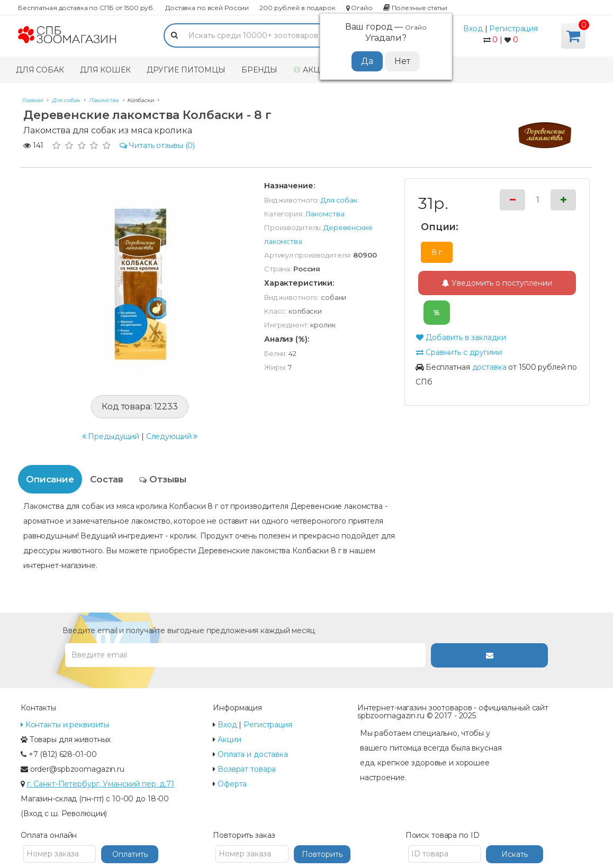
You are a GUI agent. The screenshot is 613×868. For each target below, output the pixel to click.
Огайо (359, 8)
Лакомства (325, 214)
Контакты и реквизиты (65, 725)
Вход (473, 29)
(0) (157, 145)
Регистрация (513, 29)
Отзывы (163, 479)
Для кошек (105, 70)
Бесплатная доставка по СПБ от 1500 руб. (86, 8)
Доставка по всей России (207, 8)
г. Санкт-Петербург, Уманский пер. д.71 (101, 784)
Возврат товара (247, 769)
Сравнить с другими (459, 352)
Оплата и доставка (253, 754)
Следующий (172, 436)
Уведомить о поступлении (497, 283)
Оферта (232, 784)
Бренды (259, 70)
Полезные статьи (415, 8)
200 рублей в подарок (297, 8)
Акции (313, 70)
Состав (107, 479)
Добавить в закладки (461, 337)
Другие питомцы (186, 70)
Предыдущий (111, 436)
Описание (50, 479)
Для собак (40, 70)
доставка (489, 367)
